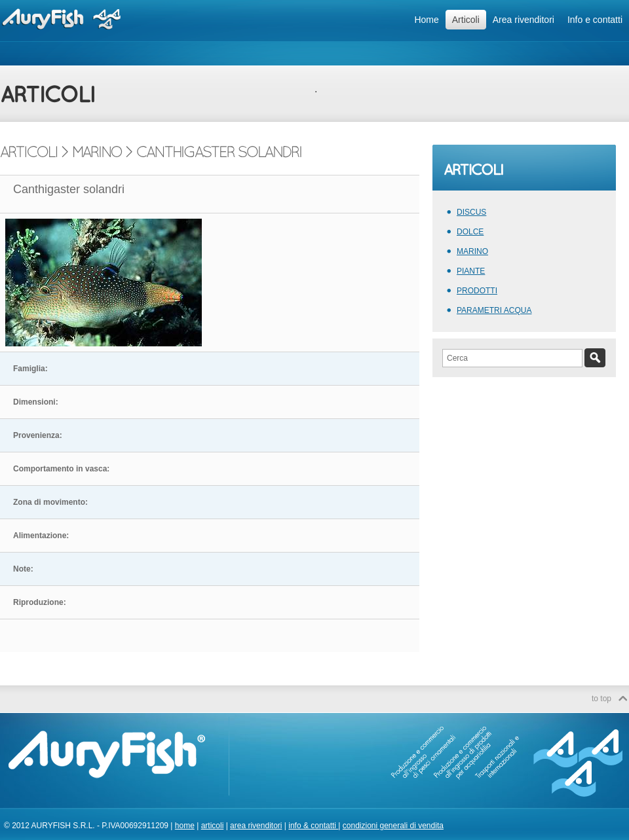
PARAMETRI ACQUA (494, 310)
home (185, 826)
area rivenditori (256, 826)
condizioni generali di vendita (393, 826)
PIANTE (471, 271)
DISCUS (471, 212)
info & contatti (313, 826)
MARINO (472, 251)
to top (601, 699)
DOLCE (470, 232)
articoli (213, 826)
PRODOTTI (477, 291)
